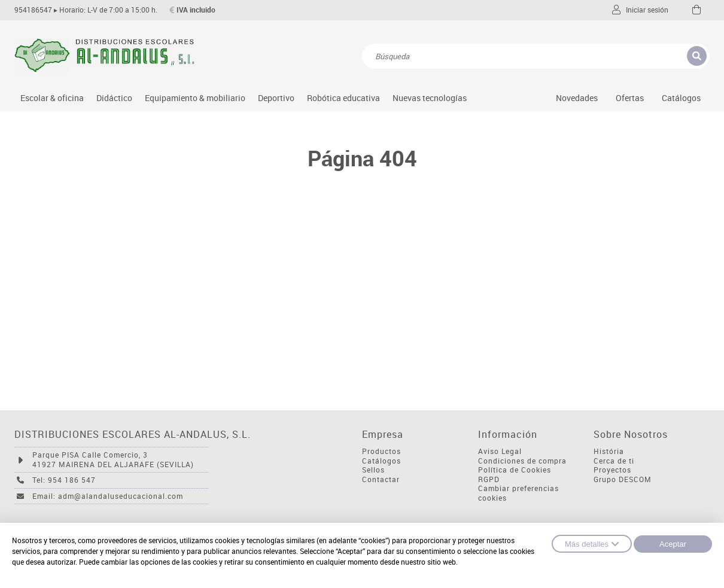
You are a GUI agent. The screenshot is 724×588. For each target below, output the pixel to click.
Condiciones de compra (522, 461)
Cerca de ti (614, 461)
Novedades (577, 98)
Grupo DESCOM (623, 479)
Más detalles (592, 544)
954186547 (33, 10)
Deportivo (276, 98)
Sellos (373, 470)
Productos (381, 451)
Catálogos (681, 98)
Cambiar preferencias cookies (518, 493)
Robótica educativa (343, 98)
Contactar (381, 479)
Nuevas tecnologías (430, 98)
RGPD (489, 479)
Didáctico (114, 98)
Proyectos (612, 470)
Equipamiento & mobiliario (195, 98)
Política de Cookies (515, 470)
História (609, 451)
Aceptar (673, 544)
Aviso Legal (500, 451)
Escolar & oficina (52, 98)
